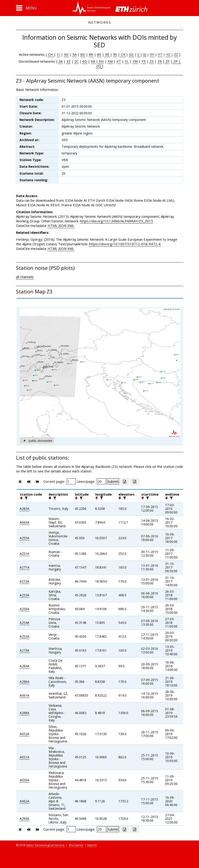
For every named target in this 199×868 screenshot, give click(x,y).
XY (152, 54)
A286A (25, 682)
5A (74, 54)
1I (58, 54)
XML (71, 226)
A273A (25, 650)
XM (110, 61)
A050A (25, 780)
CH (51, 54)
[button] (26, 8)
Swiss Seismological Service (45, 845)
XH (101, 61)
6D (85, 61)
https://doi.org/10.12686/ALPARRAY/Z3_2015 (116, 221)
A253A (25, 595)
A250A (25, 609)
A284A (25, 666)
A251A (25, 554)
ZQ (99, 66)
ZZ (176, 54)
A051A (25, 757)
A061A (25, 695)
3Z (68, 61)
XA (93, 61)
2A (60, 61)
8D (83, 54)
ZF (167, 61)
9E (107, 54)
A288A (25, 713)
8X (99, 54)
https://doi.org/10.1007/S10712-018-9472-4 (125, 244)
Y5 (144, 61)
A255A (25, 538)
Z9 (160, 61)
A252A (25, 636)
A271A (25, 567)
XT (119, 61)
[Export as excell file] (125, 482)
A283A (25, 509)
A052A (25, 734)
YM (135, 61)
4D (66, 54)
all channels (25, 277)
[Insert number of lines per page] (101, 481)
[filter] (26, 498)
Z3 (152, 61)
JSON (62, 226)
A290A (25, 819)
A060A (25, 522)
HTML (53, 226)
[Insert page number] (71, 481)
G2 (131, 54)
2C (76, 61)
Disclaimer (76, 845)
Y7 (160, 54)
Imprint (92, 845)
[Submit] (113, 481)
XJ (145, 54)
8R (91, 54)
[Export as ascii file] (135, 482)
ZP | (177, 61)
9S (115, 54)
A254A (25, 623)
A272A (25, 581)
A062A (25, 801)
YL (127, 61)
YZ (169, 54)
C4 (123, 54)
